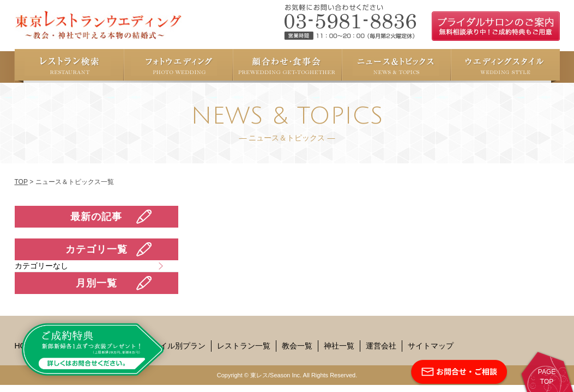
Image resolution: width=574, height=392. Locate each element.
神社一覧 (339, 346)
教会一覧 (297, 346)
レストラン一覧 (244, 346)
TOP (21, 182)
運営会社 (381, 346)
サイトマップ (431, 346)
